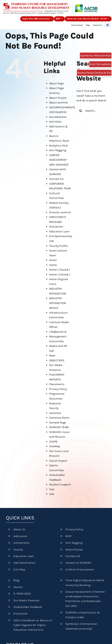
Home (53, 260)
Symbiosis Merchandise (96, 55)
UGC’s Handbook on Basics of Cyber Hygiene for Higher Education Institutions (33, 625)
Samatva (55, 413)
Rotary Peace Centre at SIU (94, 73)
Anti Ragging (58, 150)
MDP (59, 19)
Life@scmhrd (58, 332)
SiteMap (55, 446)
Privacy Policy (58, 389)
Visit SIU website (100, 64)
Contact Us (97, 25)
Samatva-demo (59, 418)
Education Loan (59, 231)
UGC (52, 494)
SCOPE (53, 442)
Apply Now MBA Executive (37, 19)
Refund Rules (74, 550)
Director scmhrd (60, 212)
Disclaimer (56, 227)
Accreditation (58, 117)
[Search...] (92, 111)
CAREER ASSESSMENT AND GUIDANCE (59, 160)
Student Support (60, 484)
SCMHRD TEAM (59, 427)
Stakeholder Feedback (28, 607)
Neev (52, 355)
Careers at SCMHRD (78, 563)
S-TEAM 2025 (22, 594)
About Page (57, 83)
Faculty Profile (58, 246)
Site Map (19, 569)
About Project (58, 98)
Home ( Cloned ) (60, 270)
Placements (57, 384)
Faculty (18, 550)
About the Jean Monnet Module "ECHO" (88, 19)
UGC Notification (24, 563)
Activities (55, 122)
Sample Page (58, 422)
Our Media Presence (26, 600)
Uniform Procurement (80, 569)
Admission (20, 536)
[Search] (81, 111)
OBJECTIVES (57, 360)
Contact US (73, 556)
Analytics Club (58, 146)
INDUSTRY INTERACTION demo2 (58, 303)
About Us (19, 529)
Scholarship (21, 543)
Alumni (18, 587)
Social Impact (77, 25)
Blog (88, 25)
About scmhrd (58, 102)
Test (52, 489)
